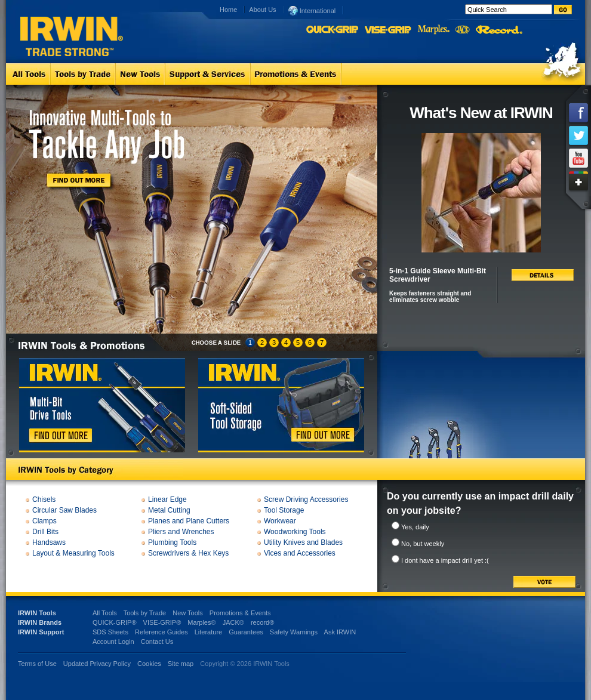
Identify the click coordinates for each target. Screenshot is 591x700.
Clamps (44, 521)
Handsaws (49, 542)
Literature (208, 632)
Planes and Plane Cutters (189, 521)
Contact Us (157, 642)
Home (228, 10)
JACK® (233, 622)
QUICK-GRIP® (115, 622)
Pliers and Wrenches (181, 532)
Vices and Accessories (300, 553)
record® (262, 622)
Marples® (201, 622)
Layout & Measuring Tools (73, 553)
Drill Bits (45, 532)
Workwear (280, 521)
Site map (181, 664)
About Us (262, 10)
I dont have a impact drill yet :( (445, 560)
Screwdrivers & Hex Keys (188, 553)
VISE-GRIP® (162, 622)
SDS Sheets (110, 632)
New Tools (188, 613)
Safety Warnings (294, 632)
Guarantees (246, 632)
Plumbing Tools (172, 542)
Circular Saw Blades (64, 510)
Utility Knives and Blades (303, 542)
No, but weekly (423, 544)
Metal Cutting (169, 510)
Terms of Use (37, 664)
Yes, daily (415, 527)
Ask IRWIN (340, 632)
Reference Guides (161, 632)
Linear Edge (167, 499)
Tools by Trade (145, 613)
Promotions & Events (240, 613)
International (312, 10)
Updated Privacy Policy (97, 664)
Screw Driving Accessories (306, 499)
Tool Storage (284, 510)
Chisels (44, 499)
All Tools (105, 613)
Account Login (113, 642)
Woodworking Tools (295, 532)
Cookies (150, 664)
